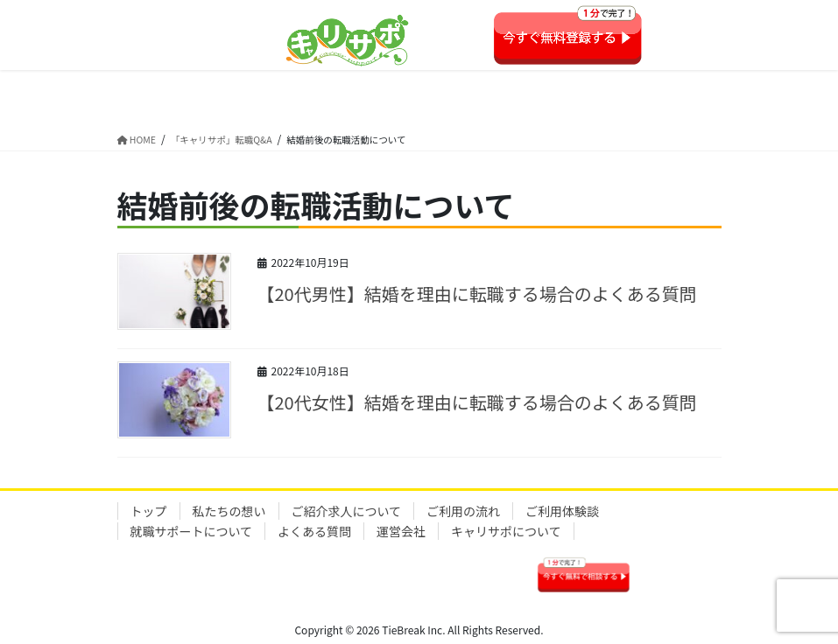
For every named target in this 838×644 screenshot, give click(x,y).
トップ (149, 511)
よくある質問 (314, 531)
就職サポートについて (192, 531)
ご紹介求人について (347, 511)
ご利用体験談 (562, 511)
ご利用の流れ (463, 511)
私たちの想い (229, 511)
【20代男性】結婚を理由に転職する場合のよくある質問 (477, 294)
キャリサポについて (506, 531)
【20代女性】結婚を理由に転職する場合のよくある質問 (477, 402)
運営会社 (401, 531)
